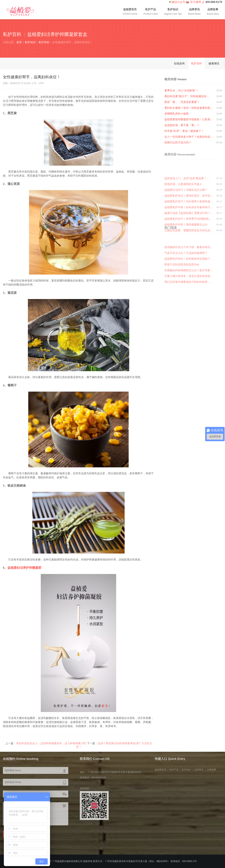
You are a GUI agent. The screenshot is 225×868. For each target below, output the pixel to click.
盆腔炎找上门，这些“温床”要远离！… (187, 214)
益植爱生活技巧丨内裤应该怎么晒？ (186, 226)
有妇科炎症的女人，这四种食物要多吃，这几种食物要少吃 (51, 748)
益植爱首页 (130, 12)
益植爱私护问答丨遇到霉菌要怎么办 (186, 261)
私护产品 (151, 12)
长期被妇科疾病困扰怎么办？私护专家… (189, 296)
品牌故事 (213, 12)
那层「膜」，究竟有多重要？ (182, 102)
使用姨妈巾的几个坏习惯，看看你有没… (189, 272)
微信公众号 (177, 2)
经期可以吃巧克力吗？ (178, 142)
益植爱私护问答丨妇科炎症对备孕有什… (189, 243)
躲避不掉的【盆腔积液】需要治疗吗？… (189, 249)
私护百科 (44, 42)
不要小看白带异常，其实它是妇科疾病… (189, 301)
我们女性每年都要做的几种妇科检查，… (189, 307)
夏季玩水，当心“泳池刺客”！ (181, 90)
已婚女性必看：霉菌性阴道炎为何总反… (189, 266)
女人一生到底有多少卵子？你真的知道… (189, 137)
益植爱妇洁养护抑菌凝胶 (24, 568)
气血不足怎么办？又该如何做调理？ (186, 278)
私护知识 (173, 12)
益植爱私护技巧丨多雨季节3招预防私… (188, 255)
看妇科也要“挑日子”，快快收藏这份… (187, 96)
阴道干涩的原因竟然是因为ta (182, 290)
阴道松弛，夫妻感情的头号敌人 (183, 220)
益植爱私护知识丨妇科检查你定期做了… (189, 284)
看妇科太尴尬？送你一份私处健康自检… (189, 108)
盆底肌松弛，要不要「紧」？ (182, 125)
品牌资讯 (194, 12)
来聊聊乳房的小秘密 (177, 114)
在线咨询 (179, 63)
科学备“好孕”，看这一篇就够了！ (184, 131)
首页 (19, 42)
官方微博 (196, 2)
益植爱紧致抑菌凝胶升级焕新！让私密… (189, 119)
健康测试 (214, 63)
